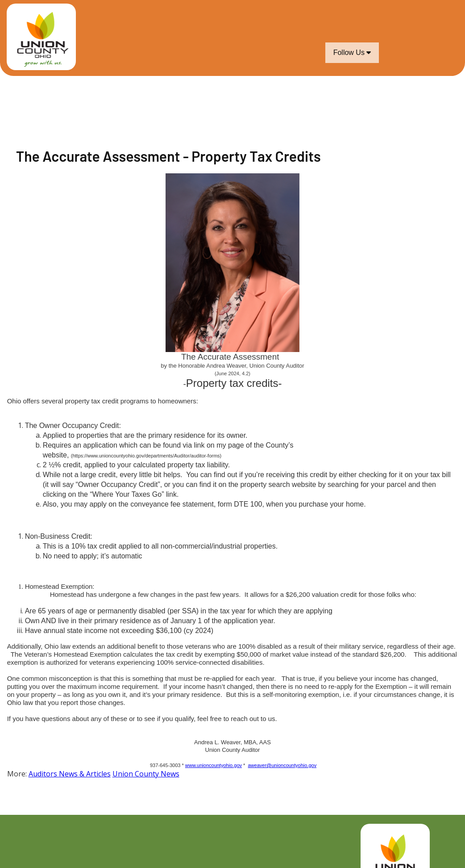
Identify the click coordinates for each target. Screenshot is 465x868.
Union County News (146, 774)
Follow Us (352, 52)
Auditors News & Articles (70, 774)
